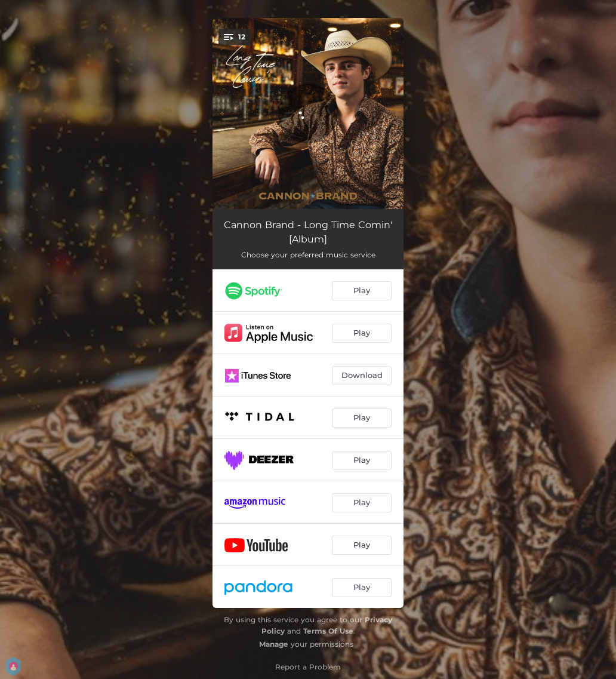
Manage (274, 644)
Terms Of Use (328, 631)
